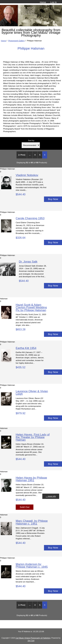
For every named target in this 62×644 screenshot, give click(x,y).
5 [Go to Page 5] (40, 155)
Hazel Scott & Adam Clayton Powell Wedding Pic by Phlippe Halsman (31, 307)
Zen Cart (31, 641)
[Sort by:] (31, 145)
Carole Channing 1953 (30, 218)
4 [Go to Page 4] (35, 155)
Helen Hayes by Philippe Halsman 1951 (31, 479)
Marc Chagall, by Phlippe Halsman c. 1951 (32, 522)
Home (43, 2)
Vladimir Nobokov (27, 175)
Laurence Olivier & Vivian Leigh (32, 392)
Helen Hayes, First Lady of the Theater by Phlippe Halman (33, 437)
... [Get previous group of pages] (30, 155)
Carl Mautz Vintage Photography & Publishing (33, 638)
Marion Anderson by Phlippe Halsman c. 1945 (32, 565)
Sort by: (31, 140)
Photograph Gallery (17, 41)
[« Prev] (22, 155)
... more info (51, 496)
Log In (53, 2)
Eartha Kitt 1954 (26, 348)
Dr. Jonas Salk (28, 262)
